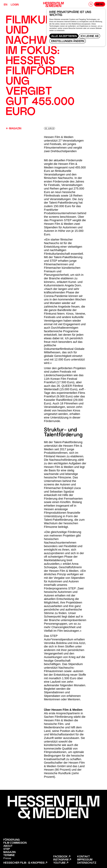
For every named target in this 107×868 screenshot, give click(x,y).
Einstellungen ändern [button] (68, 41)
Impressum (85, 860)
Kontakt (84, 857)
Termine (9, 855)
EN (6, 5)
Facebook (62, 857)
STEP (7, 849)
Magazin (14, 129)
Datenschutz (87, 863)
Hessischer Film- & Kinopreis (25, 863)
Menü (100, 5)
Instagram (62, 860)
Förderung (11, 840)
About (8, 846)
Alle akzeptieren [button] (64, 36)
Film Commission (15, 843)
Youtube (61, 863)
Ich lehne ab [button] (90, 36)
